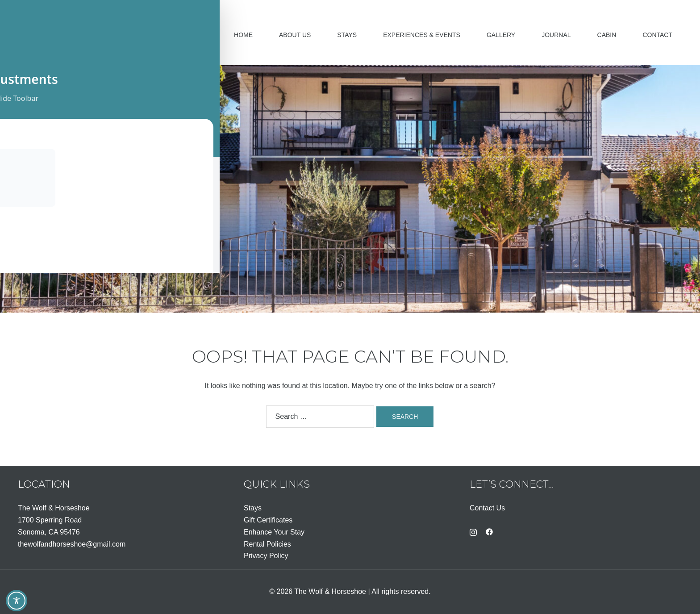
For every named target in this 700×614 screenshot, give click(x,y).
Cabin (607, 35)
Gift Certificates (268, 520)
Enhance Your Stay (274, 532)
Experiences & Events (422, 35)
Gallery (501, 35)
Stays (347, 35)
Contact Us (487, 508)
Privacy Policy (266, 556)
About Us (295, 35)
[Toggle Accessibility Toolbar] (17, 601)
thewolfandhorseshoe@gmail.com (72, 544)
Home (243, 35)
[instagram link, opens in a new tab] (473, 531)
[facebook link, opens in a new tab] (489, 531)
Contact (657, 35)
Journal (556, 35)
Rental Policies (267, 544)
